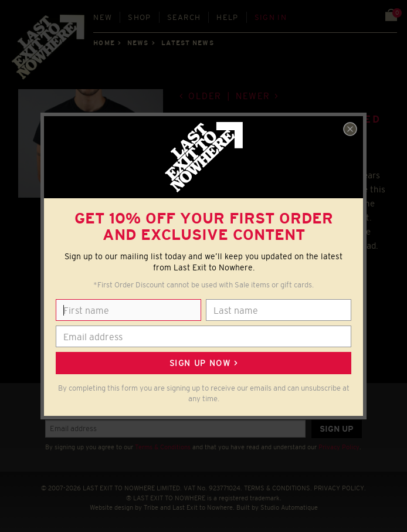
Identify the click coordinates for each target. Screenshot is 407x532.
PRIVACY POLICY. (340, 488)
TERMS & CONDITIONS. (278, 488)
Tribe (151, 507)
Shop (139, 17)
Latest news (188, 43)
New (103, 17)
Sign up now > (203, 363)
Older (205, 96)
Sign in (271, 17)
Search (184, 17)
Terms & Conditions (163, 447)
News (138, 43)
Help (227, 17)
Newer (253, 96)
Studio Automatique (289, 507)
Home (104, 43)
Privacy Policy (339, 447)
